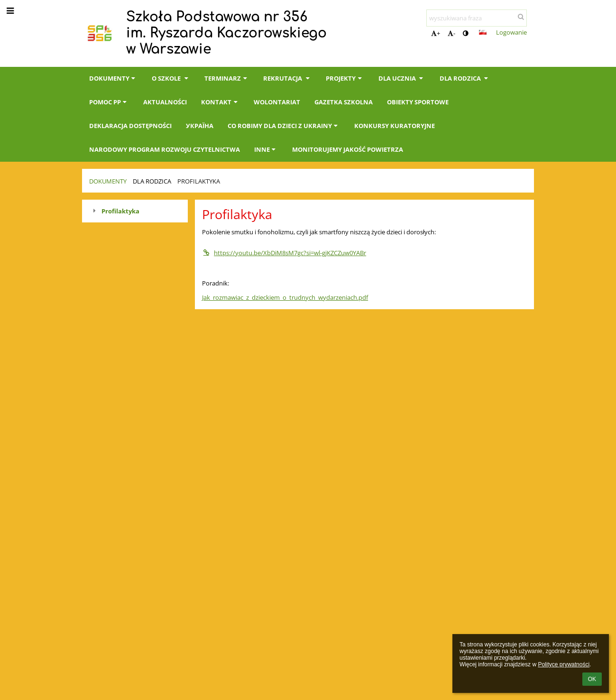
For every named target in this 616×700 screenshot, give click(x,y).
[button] (483, 32)
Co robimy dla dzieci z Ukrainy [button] (284, 126)
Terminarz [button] (227, 78)
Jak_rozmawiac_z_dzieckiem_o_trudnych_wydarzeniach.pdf (285, 297)
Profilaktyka (199, 181)
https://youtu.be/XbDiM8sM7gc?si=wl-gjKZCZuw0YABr (284, 253)
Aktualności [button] (165, 102)
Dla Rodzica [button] (465, 78)
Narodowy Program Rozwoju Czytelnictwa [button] (165, 149)
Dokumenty (108, 181)
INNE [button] (266, 149)
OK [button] (592, 679)
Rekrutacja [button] (287, 78)
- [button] (451, 33)
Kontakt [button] (220, 102)
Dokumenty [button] (113, 78)
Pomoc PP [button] (109, 102)
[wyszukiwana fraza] (477, 18)
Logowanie (511, 32)
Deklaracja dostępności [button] (130, 126)
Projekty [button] (345, 78)
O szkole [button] (171, 78)
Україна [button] (200, 126)
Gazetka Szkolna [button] (344, 102)
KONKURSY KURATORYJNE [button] (395, 126)
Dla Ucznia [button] (402, 78)
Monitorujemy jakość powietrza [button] (348, 149)
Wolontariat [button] (277, 102)
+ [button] (436, 33)
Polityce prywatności (564, 664)
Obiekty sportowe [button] (418, 102)
